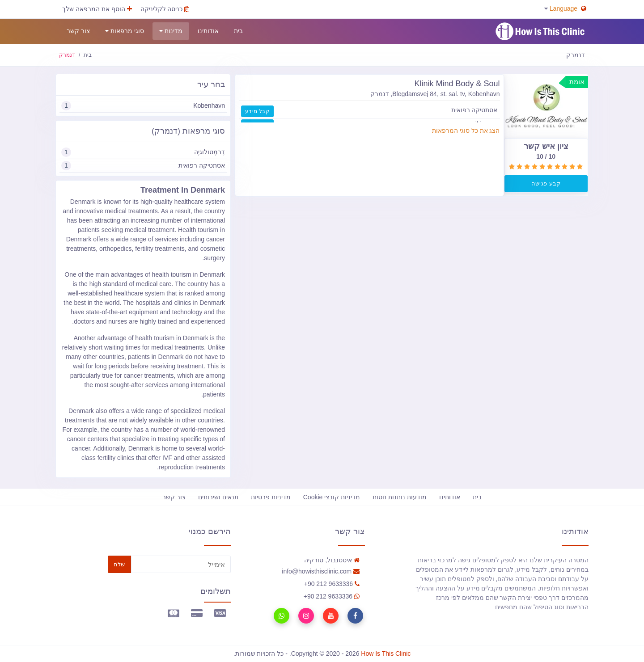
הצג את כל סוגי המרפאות (466, 131)
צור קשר (78, 31)
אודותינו (208, 31)
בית (238, 31)
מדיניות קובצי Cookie (332, 497)
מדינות (171, 31)
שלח (119, 564)
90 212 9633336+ (332, 584)
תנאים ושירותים (218, 497)
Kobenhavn (143, 106)
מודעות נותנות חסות (400, 497)
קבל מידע (257, 111)
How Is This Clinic (386, 654)
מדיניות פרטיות (271, 497)
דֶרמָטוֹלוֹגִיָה (143, 152)
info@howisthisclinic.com (321, 571)
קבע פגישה (546, 183)
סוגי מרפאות (125, 31)
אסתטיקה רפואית (143, 166)
